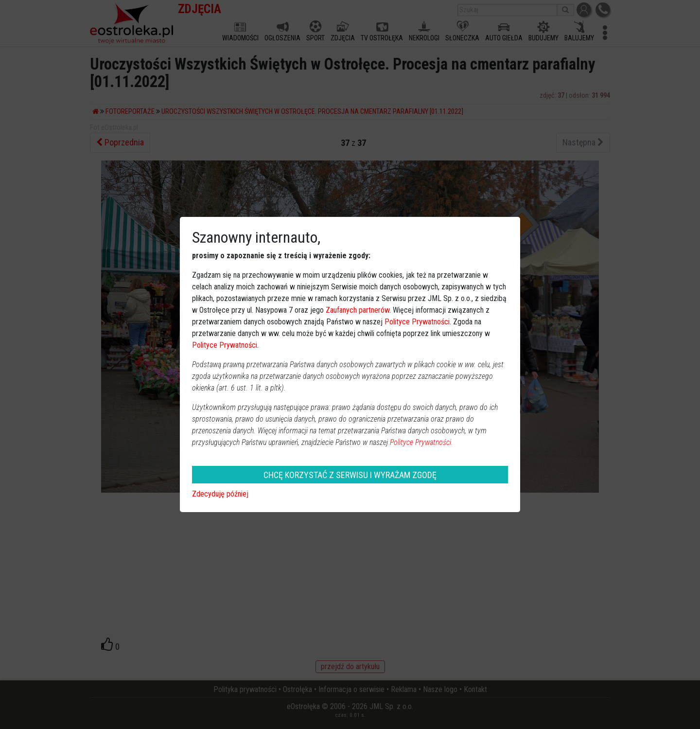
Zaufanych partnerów (358, 310)
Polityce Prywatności (417, 322)
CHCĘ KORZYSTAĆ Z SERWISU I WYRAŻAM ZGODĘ (350, 475)
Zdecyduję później (220, 494)
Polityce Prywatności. (421, 442)
